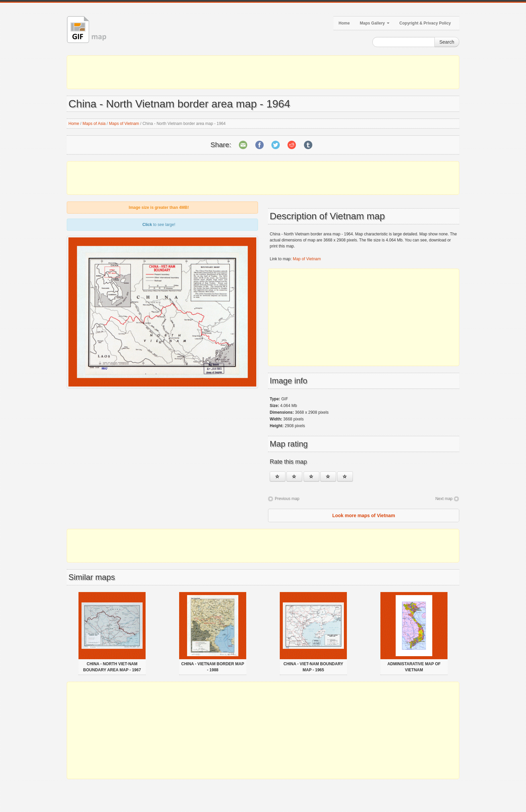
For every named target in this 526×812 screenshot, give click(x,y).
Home (344, 23)
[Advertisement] (263, 72)
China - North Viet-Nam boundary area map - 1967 (112, 667)
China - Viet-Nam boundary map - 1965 (313, 667)
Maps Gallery (375, 23)
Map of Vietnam (307, 259)
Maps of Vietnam (124, 124)
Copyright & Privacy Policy (425, 23)
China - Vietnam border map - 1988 (213, 667)
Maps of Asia (94, 124)
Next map (444, 499)
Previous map (287, 499)
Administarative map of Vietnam (414, 667)
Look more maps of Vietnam (363, 515)
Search (447, 42)
